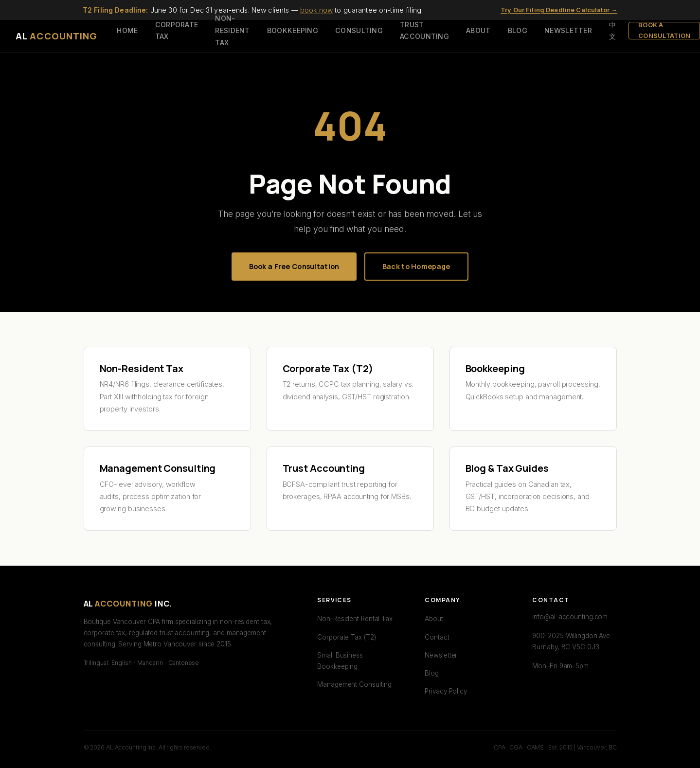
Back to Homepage (416, 266)
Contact (437, 637)
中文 (612, 31)
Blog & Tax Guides (507, 468)
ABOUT (478, 30)
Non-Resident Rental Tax (355, 619)
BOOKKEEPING (293, 30)
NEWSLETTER (568, 30)
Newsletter (441, 655)
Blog (432, 673)
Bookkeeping (495, 368)
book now (316, 10)
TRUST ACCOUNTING (424, 31)
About (434, 619)
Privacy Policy (446, 691)
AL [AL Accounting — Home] (56, 36)
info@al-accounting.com (570, 617)
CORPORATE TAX (177, 31)
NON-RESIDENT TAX (232, 30)
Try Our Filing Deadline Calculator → (559, 10)
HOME (127, 30)
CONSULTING (359, 30)
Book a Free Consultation (294, 266)
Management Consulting (158, 468)
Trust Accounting (324, 468)
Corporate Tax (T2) (328, 368)
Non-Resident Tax (142, 368)
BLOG (518, 30)
